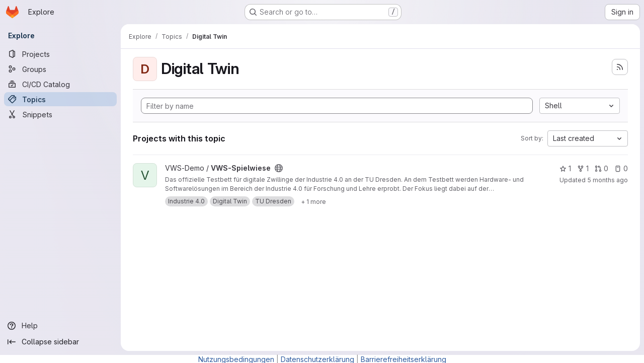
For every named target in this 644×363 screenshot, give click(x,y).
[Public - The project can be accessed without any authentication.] (279, 168)
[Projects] (60, 54)
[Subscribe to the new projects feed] (620, 67)
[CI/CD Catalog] (60, 84)
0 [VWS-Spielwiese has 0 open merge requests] (601, 168)
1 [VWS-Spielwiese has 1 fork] (583, 168)
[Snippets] (60, 114)
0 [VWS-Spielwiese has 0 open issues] (621, 168)
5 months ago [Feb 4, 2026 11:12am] (608, 180)
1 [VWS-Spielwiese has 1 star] (565, 168)
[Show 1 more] (313, 201)
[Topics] (60, 99)
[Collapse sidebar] (60, 342)
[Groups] (60, 69)
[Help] (60, 326)
